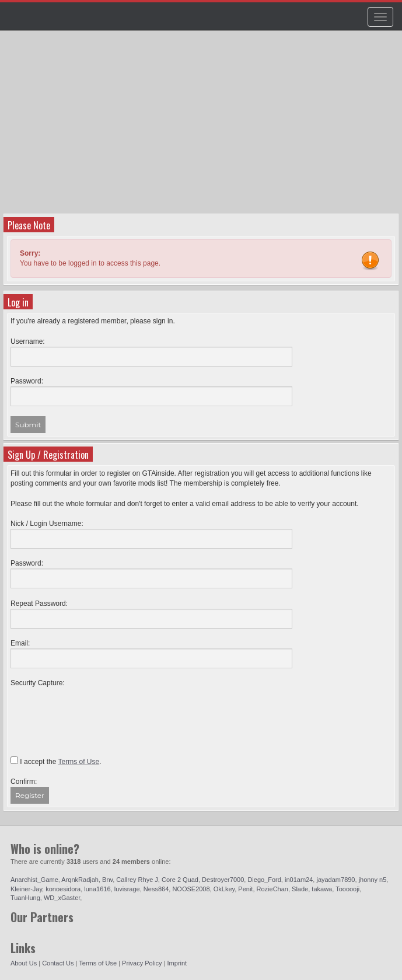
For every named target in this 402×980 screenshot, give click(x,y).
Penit (245, 889)
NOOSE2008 (191, 889)
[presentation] (99, 711)
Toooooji (347, 889)
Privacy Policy (142, 963)
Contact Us (58, 963)
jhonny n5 (373, 880)
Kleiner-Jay (26, 889)
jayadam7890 (335, 880)
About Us (24, 963)
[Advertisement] (202, 126)
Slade (300, 889)
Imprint (177, 963)
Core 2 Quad (180, 880)
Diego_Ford (264, 880)
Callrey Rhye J (137, 880)
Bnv (107, 880)
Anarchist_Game (34, 880)
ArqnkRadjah (80, 880)
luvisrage (127, 889)
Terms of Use (98, 963)
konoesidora (63, 889)
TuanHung (25, 898)
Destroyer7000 (223, 880)
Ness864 (156, 889)
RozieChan (272, 889)
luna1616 (97, 889)
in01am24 (299, 880)
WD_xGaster (62, 898)
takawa (322, 889)
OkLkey (224, 889)
